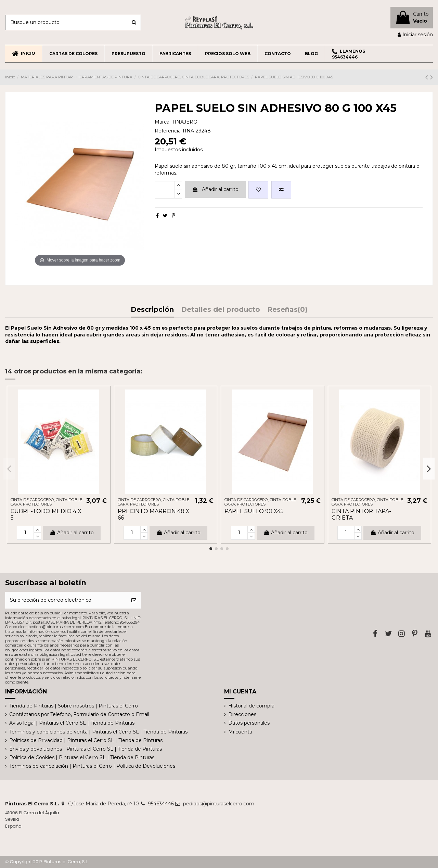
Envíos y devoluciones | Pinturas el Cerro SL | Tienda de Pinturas (86, 749)
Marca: (163, 122)
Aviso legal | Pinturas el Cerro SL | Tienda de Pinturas (72, 723)
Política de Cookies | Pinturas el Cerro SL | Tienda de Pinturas (82, 757)
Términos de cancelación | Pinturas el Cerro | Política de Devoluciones (92, 766)
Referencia (168, 131)
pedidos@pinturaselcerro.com (219, 804)
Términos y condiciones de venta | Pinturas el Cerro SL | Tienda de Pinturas (98, 732)
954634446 (161, 804)
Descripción (152, 310)
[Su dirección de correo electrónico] (66, 600)
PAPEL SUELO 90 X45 (254, 511)
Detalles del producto (221, 310)
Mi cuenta (240, 732)
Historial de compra (251, 706)
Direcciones (242, 714)
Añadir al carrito (215, 189)
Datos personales (249, 723)
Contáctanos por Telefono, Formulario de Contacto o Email (79, 714)
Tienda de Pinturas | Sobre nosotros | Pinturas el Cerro (74, 706)
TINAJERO (185, 122)
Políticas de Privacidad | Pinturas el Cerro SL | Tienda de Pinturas (86, 740)
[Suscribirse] (134, 600)
